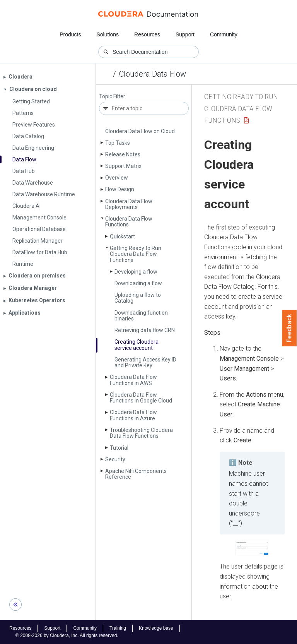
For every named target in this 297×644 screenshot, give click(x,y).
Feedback (289, 328)
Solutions (108, 34)
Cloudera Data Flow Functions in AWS (133, 380)
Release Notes (123, 154)
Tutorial (119, 448)
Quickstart (122, 236)
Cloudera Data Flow (153, 74)
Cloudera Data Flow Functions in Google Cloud (141, 398)
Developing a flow (136, 272)
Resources (147, 34)
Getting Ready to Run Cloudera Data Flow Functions (136, 254)
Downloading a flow (138, 283)
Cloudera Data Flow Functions (129, 222)
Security (115, 459)
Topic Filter (112, 97)
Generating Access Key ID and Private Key (145, 362)
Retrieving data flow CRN (145, 330)
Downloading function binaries (141, 316)
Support (185, 34)
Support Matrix (123, 166)
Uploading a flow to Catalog (138, 298)
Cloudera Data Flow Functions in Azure (133, 415)
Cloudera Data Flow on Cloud (140, 131)
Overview (117, 178)
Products (70, 34)
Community (224, 34)
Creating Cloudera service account (137, 345)
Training (118, 628)
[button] (252, 548)
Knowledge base (156, 628)
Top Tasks (118, 143)
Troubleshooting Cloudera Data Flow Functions (141, 433)
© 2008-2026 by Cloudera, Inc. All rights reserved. (67, 635)
